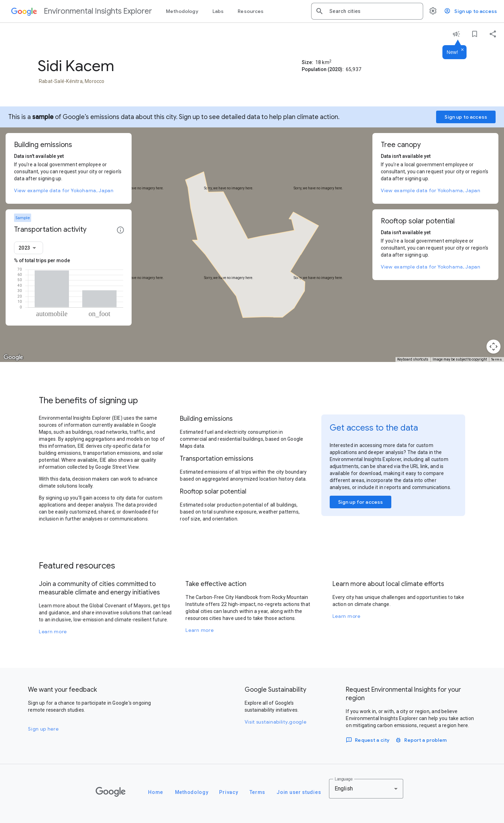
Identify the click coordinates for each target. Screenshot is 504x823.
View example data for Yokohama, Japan (64, 190)
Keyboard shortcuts (413, 359)
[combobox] (373, 11)
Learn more (53, 632)
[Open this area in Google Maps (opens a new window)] (13, 357)
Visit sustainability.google (276, 722)
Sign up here (43, 729)
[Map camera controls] (493, 347)
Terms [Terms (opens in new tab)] (497, 359)
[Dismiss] (462, 50)
